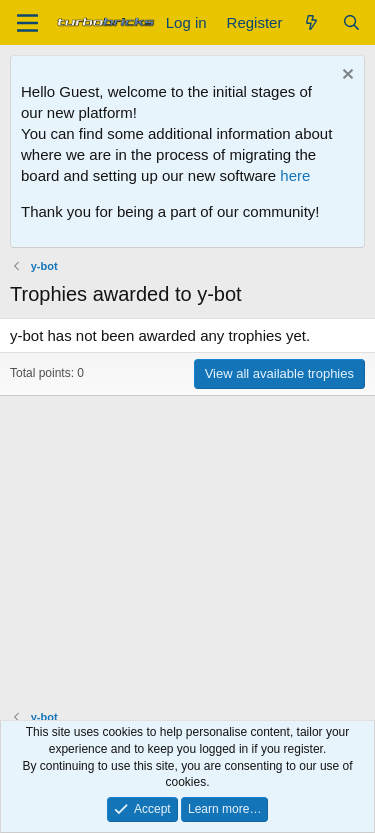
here (295, 175)
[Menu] (27, 23)
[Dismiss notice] (345, 76)
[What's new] (311, 22)
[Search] (351, 22)
